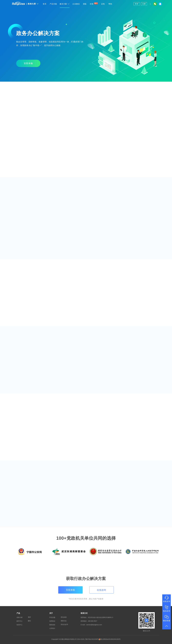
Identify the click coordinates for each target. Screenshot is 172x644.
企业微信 (76, 4)
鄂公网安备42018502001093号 (110, 639)
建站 (29, 621)
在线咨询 (101, 590)
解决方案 (65, 4)
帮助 (110, 4)
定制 (103, 4)
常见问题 (52, 617)
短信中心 (20, 625)
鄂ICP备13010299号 (92, 639)
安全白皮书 (64, 625)
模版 (85, 4)
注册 (144, 4)
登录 (137, 4)
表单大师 (32, 4)
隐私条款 (52, 625)
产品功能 (53, 4)
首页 (45, 4)
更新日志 (64, 621)
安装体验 (28, 63)
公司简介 (52, 628)
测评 (29, 617)
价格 (94, 3)
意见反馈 (64, 617)
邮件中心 (20, 621)
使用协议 (52, 621)
